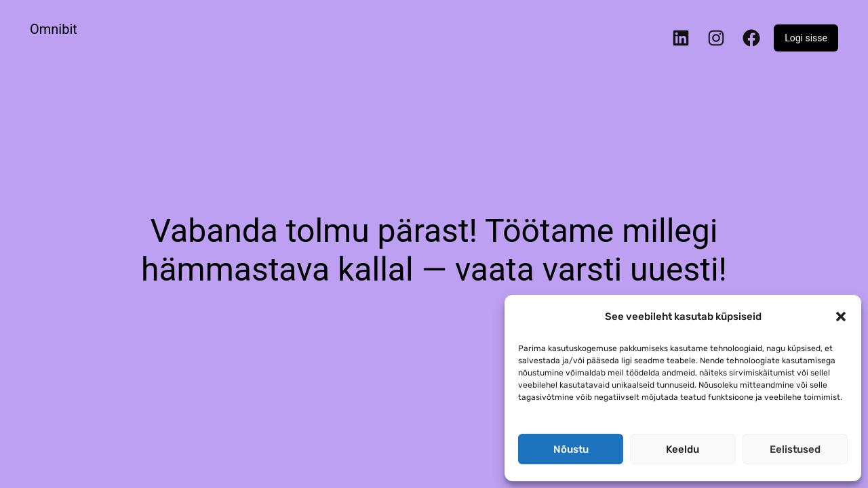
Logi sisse (806, 38)
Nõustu (571, 449)
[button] (841, 317)
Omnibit (54, 29)
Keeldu (683, 449)
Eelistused (795, 449)
